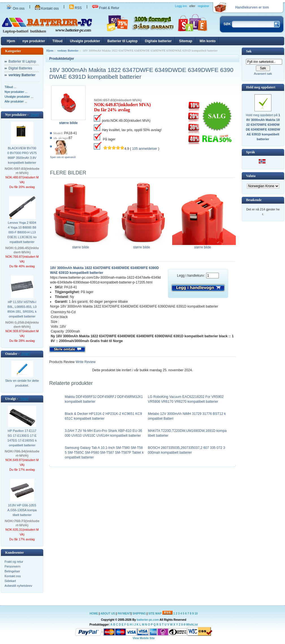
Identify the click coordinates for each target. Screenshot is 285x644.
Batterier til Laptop (123, 41)
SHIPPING (139, 614)
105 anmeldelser (145, 149)
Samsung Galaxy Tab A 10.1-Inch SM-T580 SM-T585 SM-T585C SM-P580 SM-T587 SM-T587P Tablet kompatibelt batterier (104, 453)
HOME (94, 614)
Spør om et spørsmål (63, 157)
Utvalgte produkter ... (19, 97)
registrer (204, 6)
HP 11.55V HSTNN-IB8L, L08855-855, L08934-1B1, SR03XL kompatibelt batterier (22, 309)
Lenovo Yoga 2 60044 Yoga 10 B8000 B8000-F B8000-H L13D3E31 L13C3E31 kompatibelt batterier (22, 232)
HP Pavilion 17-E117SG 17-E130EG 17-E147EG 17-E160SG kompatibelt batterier (22, 438)
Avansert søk (263, 74)
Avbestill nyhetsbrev (18, 586)
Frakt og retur (14, 562)
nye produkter (34, 41)
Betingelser (12, 571)
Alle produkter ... (16, 101)
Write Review (85, 362)
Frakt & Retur (106, 8)
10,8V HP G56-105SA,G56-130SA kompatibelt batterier (22, 510)
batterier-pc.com (148, 620)
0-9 (183, 625)
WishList (192, 625)
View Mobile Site (144, 638)
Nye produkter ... (16, 92)
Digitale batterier (158, 41)
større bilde (82, 246)
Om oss (16, 8)
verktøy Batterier (68, 50)
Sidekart (10, 581)
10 (196, 614)
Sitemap (186, 41)
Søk (249, 51)
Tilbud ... (10, 87)
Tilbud (57, 41)
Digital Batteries (20, 68)
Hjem (11, 41)
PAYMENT (124, 614)
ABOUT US (108, 614)
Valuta (251, 176)
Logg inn (181, 6)
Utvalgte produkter (85, 41)
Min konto (208, 41)
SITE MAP (155, 614)
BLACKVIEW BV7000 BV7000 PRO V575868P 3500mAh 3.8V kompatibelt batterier (22, 155)
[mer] (34, 115)
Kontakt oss (47, 8)
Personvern (12, 566)
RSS (75, 8)
